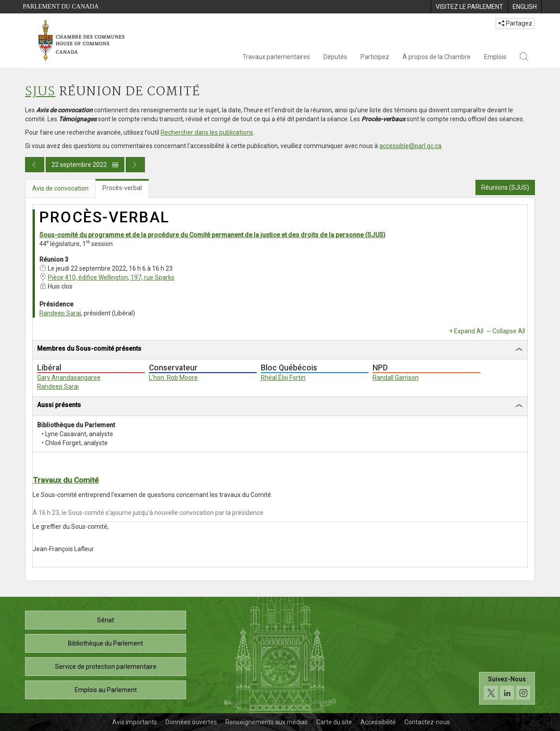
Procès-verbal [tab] (122, 188)
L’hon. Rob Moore (173, 378)
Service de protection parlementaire (106, 667)
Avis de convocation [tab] (60, 188)
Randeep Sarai (60, 313)
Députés (335, 57)
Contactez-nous (427, 722)
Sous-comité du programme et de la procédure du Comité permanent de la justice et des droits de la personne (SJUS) (212, 235)
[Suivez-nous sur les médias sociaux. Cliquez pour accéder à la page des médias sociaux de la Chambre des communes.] (507, 688)
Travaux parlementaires (276, 57)
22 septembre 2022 (85, 165)
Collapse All (509, 331)
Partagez (515, 23)
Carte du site (334, 722)
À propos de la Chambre (437, 57)
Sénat (106, 620)
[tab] (280, 350)
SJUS (40, 92)
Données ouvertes (191, 722)
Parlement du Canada (61, 6)
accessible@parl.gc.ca (410, 146)
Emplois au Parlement (106, 690)
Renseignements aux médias (267, 722)
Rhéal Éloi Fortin (283, 378)
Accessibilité (378, 722)
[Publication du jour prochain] (135, 165)
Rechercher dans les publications (207, 132)
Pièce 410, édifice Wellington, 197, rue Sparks (111, 277)
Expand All (469, 331)
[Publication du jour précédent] (35, 165)
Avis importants (135, 722)
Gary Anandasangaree (69, 378)
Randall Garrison (396, 378)
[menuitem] (469, 7)
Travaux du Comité (66, 480)
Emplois (495, 57)
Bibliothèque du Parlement (106, 643)
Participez (375, 57)
